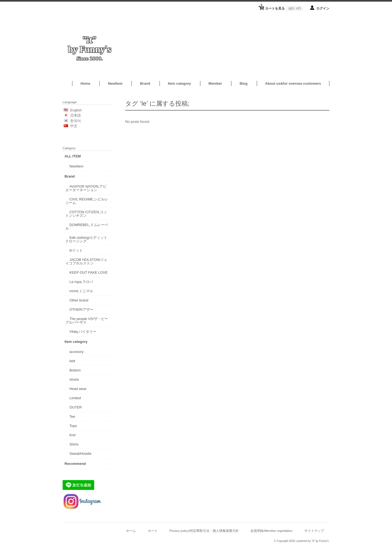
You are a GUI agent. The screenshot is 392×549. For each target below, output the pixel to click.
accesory (76, 352)
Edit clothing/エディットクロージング (86, 239)
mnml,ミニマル (81, 291)
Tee (72, 417)
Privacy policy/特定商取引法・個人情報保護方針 (204, 531)
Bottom (75, 370)
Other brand (79, 300)
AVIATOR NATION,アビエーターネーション (86, 188)
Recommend (75, 464)
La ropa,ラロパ (81, 282)
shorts (74, 379)
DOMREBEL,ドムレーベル (87, 227)
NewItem (115, 83)
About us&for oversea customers (293, 83)
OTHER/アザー (81, 309)
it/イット (76, 250)
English (76, 110)
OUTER (76, 407)
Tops (73, 426)
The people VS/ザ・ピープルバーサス (87, 321)
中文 (74, 126)
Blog (244, 83)
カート (153, 531)
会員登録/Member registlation (271, 531)
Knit (72, 435)
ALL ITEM (73, 156)
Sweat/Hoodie (80, 454)
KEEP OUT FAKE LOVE (88, 272)
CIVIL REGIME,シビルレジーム (87, 201)
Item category (180, 83)
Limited (75, 398)
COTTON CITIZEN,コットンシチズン (86, 214)
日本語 (76, 115)
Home (85, 83)
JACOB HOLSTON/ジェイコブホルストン (86, 261)
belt (72, 361)
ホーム (131, 531)
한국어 (76, 121)
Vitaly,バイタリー (83, 332)
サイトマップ (314, 531)
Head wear (78, 389)
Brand (145, 83)
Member (215, 83)
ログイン (323, 8)
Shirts (74, 444)
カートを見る (282, 7)
